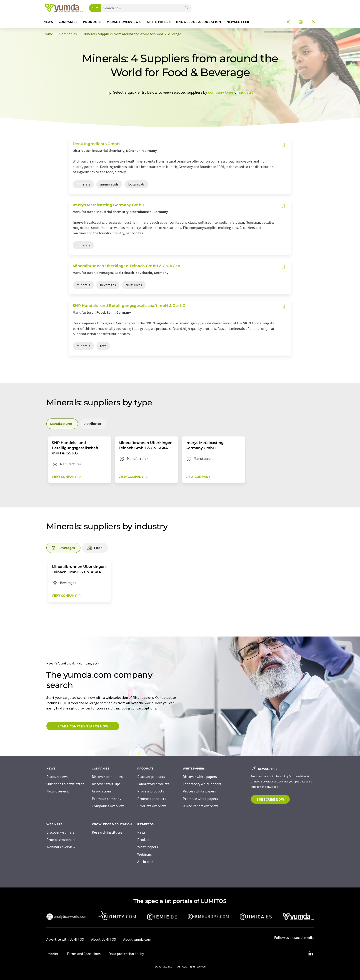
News (141, 832)
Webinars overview (61, 847)
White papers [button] (159, 22)
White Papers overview (200, 806)
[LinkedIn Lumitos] (310, 954)
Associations (102, 791)
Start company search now (83, 726)
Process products (151, 791)
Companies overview (108, 806)
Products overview (151, 806)
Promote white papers (200, 799)
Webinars (145, 854)
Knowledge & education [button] (199, 22)
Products (144, 840)
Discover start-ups (106, 784)
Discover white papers (200, 777)
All (94, 8)
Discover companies (107, 777)
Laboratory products (153, 784)
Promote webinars (61, 840)
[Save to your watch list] (283, 145)
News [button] (48, 22)
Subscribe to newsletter (65, 784)
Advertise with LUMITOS (65, 939)
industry (246, 92)
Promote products (152, 799)
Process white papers (199, 791)
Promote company (106, 799)
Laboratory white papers (202, 784)
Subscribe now (270, 799)
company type (221, 92)
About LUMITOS (104, 939)
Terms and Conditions (84, 954)
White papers (148, 847)
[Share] (288, 22)
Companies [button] (68, 22)
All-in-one (145, 862)
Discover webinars (60, 832)
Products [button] (92, 22)
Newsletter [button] (238, 22)
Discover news (57, 777)
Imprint (52, 954)
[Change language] (301, 22)
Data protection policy (126, 954)
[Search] (187, 8)
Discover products (151, 777)
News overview (58, 791)
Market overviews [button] (124, 22)
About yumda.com (137, 939)
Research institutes (107, 832)
